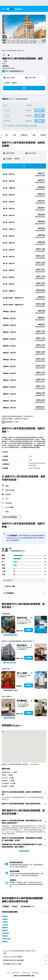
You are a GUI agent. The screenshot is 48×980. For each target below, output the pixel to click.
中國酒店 (5, 922)
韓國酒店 (5, 928)
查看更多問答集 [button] (24, 851)
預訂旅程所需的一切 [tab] (27, 907)
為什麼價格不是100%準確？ (25, 964)
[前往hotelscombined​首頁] (15, 9)
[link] (10, 635)
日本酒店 (5, 925)
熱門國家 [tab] (6, 907)
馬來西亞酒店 (6, 939)
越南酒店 (5, 936)
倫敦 (33, 973)
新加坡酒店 (6, 933)
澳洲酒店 (5, 917)
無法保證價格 (32, 951)
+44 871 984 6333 (9, 68)
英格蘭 (23, 973)
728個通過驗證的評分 (16, 71)
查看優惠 (29, 630)
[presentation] (24, 51)
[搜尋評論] (26, 580)
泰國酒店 (5, 942)
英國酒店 (5, 930)
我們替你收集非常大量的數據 (25, 960)
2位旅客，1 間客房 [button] (10, 83)
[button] (3, 9)
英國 (13, 973)
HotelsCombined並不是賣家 (25, 957)
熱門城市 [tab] (15, 907)
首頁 (8, 973)
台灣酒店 (5, 919)
